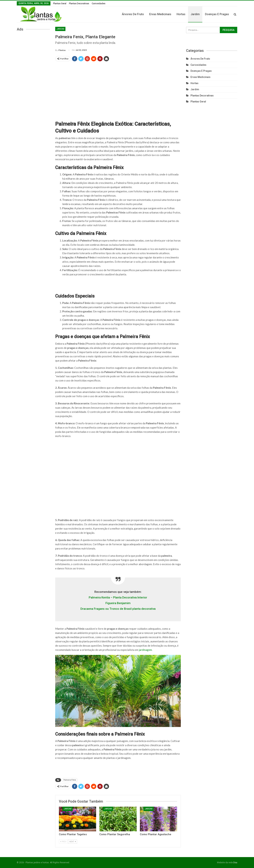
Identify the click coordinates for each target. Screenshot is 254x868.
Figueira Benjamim (118, 603)
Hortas (181, 14)
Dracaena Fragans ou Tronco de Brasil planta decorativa (118, 609)
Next (73, 841)
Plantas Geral (60, 3)
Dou (235, 863)
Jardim (195, 14)
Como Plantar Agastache (156, 834)
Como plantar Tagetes (73, 834)
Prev (63, 841)
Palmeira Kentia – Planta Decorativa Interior (118, 597)
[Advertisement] (118, 89)
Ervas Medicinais (160, 14)
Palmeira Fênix (70, 780)
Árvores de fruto (133, 14)
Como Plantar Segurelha (115, 834)
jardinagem (145, 650)
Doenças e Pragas (217, 14)
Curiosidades (99, 3)
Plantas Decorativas (79, 3)
